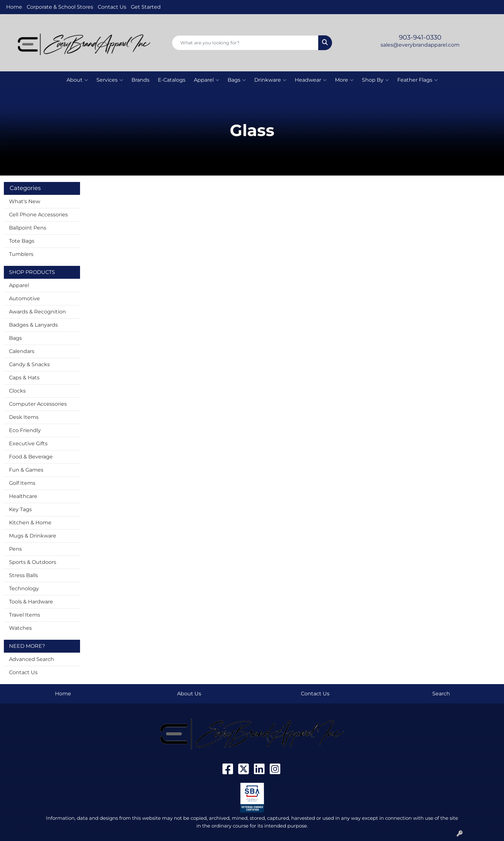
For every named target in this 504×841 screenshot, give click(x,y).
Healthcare (23, 496)
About (77, 80)
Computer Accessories (38, 404)
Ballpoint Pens (28, 228)
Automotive (24, 298)
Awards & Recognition (37, 312)
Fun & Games (26, 470)
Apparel (207, 80)
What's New (25, 201)
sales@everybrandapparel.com (420, 45)
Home (14, 7)
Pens (15, 549)
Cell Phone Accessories (38, 215)
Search (441, 694)
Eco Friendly (25, 430)
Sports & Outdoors (33, 562)
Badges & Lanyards (33, 325)
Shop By (375, 80)
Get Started (146, 7)
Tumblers (21, 254)
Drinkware (270, 80)
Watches (20, 628)
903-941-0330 (420, 37)
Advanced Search (32, 659)
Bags (237, 80)
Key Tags (20, 509)
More (344, 80)
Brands (140, 80)
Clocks (17, 391)
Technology (24, 588)
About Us (189, 694)
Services (110, 80)
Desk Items (24, 417)
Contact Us (112, 7)
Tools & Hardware (31, 602)
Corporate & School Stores (60, 7)
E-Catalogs (172, 80)
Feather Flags (418, 80)
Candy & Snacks (29, 364)
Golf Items (22, 483)
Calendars (22, 351)
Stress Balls (23, 575)
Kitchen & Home (30, 523)
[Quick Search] (245, 43)
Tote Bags (22, 241)
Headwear (311, 80)
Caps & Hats (24, 378)
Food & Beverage (31, 457)
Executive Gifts (28, 443)
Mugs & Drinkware (33, 536)
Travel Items (25, 615)
